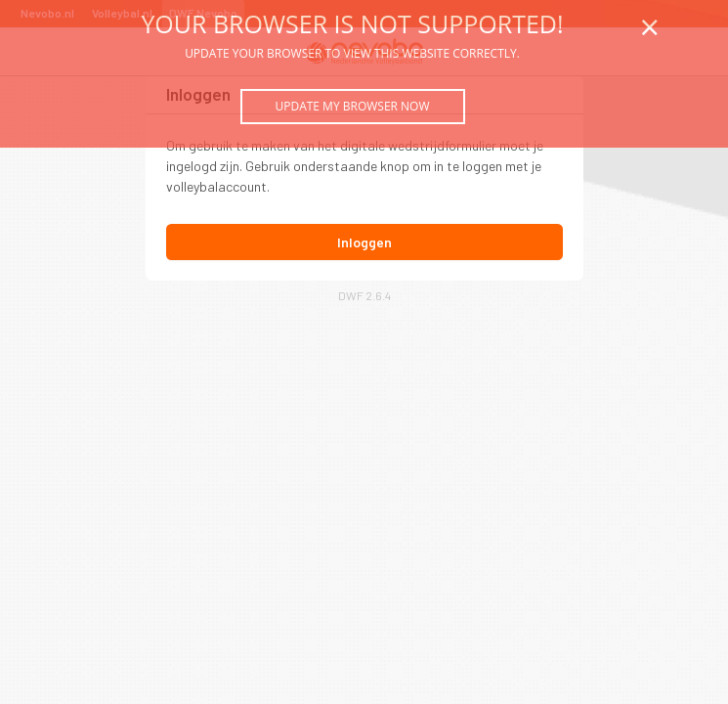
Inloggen (364, 242)
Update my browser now (352, 106)
